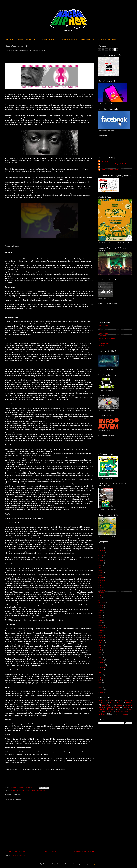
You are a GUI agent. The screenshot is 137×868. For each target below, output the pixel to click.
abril (100, 545)
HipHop (109, 707)
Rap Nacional (103, 336)
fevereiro (101, 578)
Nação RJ (128, 712)
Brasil (119, 701)
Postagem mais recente (15, 851)
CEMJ (100, 328)
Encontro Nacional (116, 703)
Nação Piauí (119, 712)
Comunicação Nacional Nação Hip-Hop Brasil (115, 164)
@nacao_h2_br (103, 701)
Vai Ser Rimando (104, 343)
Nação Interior (123, 710)
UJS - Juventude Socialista (107, 338)
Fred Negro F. (105, 167)
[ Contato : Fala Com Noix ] (107, 39)
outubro (101, 605)
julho (100, 558)
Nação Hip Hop (106, 709)
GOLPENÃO (106, 705)
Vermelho (101, 346)
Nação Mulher (35, 791)
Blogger (94, 864)
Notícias (43, 791)
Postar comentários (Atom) (19, 856)
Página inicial (50, 851)
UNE (100, 341)
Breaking (126, 701)
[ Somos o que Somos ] (49, 39)
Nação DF (127, 707)
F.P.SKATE (102, 331)
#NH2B (112, 701)
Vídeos (125, 714)
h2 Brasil (120, 705)
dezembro (102, 665)
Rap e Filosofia (103, 333)
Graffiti (113, 705)
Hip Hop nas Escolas (23, 791)
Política (116, 714)
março (100, 570)
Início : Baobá (9, 39)
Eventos (129, 703)
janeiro (101, 548)
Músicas (117, 707)
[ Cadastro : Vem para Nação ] (69, 39)
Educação (13, 791)
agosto (101, 555)
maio (100, 565)
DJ (132, 701)
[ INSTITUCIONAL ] (88, 39)
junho (100, 585)
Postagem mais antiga (84, 851)
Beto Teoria (104, 161)
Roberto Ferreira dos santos (109, 170)
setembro (101, 553)
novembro (102, 550)
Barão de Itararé (104, 326)
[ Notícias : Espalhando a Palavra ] (27, 39)
